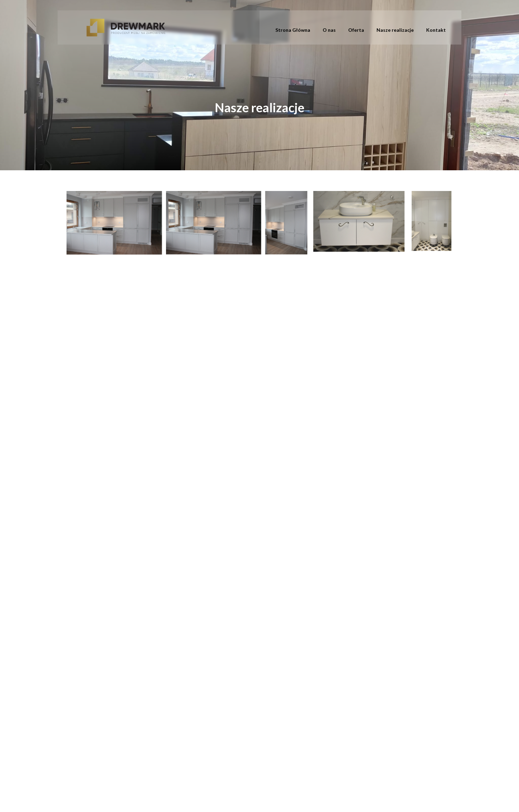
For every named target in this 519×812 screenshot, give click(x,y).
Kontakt (436, 30)
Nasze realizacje (395, 30)
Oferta (356, 30)
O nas (329, 30)
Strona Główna (293, 30)
